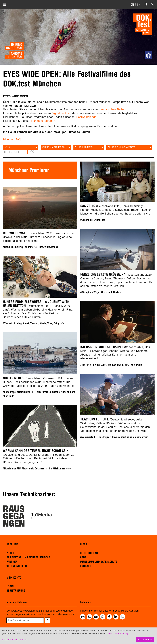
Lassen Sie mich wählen (15, 639)
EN (139, 5)
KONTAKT (86, 566)
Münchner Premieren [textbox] (57, 147)
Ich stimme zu (145, 639)
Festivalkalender (87, 117)
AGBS (83, 557)
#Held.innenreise (139, 437)
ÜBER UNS (12, 544)
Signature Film (61, 113)
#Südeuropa (9, 392)
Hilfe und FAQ (12, 139)
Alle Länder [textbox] (84, 147)
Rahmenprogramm (43, 121)
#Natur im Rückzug (13, 247)
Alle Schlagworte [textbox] (122, 147)
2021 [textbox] (7, 147)
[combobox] (21, 147)
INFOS (84, 544)
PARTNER (12, 562)
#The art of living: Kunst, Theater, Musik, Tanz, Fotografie (34, 323)
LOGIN (10, 586)
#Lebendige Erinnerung (93, 220)
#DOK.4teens (51, 247)
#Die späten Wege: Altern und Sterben (101, 292)
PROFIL (11, 553)
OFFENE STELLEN (17, 566)
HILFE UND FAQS (90, 553)
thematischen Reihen (112, 109)
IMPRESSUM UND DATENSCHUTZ (99, 562)
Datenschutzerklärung (117, 633)
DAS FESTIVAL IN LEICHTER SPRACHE (28, 557)
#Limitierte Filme (34, 247)
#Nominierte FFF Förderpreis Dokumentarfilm (41, 392)
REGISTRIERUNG (16, 591)
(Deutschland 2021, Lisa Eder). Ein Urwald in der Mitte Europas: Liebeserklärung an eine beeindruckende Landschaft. (38, 237)
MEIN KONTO (14, 578)
